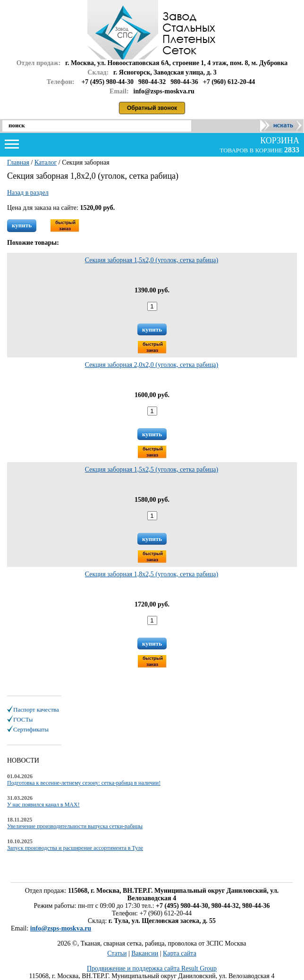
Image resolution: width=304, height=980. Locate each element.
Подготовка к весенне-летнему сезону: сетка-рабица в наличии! (84, 783)
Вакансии (145, 953)
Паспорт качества (36, 710)
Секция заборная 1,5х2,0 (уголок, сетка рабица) (152, 260)
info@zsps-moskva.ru (61, 928)
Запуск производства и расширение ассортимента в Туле (75, 848)
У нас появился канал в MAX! (43, 805)
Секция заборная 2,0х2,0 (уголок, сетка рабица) (152, 365)
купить (22, 225)
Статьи (117, 953)
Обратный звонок (152, 108)
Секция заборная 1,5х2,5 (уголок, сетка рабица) (152, 469)
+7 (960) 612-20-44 (229, 82)
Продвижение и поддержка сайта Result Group (152, 968)
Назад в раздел (28, 193)
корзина (279, 141)
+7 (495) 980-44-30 (107, 82)
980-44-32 (152, 82)
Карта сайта (180, 953)
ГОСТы (23, 719)
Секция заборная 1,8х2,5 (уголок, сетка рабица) (152, 574)
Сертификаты (31, 729)
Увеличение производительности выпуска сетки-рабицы (75, 826)
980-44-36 (184, 82)
